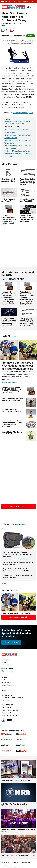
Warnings (4, 865)
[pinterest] (12, 30)
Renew (20, 2)
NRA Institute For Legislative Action (12, 698)
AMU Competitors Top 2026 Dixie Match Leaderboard (12, 399)
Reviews (4, 688)
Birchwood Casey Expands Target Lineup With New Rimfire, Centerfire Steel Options (18, 154)
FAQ (11, 865)
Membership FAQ (7, 713)
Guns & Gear (24, 559)
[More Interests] (26, 525)
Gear (18, 559)
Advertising (5, 665)
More (13, 337)
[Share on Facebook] (3, 30)
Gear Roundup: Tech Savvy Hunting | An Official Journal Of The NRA (17, 554)
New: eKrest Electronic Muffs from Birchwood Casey (18, 136)
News (3, 26)
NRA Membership (7, 707)
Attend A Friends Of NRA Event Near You (18, 855)
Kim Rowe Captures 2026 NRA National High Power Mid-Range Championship (17, 366)
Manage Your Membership (9, 716)
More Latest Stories (22, 506)
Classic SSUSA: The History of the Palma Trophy (12, 433)
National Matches (11, 382)
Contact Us (5, 662)
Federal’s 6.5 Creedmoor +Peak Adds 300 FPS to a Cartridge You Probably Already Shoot (11, 390)
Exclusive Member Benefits (10, 710)
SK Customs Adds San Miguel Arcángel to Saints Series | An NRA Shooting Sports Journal (9, 322)
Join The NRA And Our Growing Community (14, 805)
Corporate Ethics (26, 863)
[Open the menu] (33, 7)
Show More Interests (22, 617)
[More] (16, 337)
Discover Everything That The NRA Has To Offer (18, 831)
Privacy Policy (5, 863)
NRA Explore (5, 700)
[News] (6, 583)
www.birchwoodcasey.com (23, 113)
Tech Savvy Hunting (9, 559)
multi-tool (21, 123)
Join (15, 2)
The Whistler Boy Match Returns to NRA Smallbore (11, 411)
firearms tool (18, 121)
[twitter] (8, 30)
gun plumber (13, 123)
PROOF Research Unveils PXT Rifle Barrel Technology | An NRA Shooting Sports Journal (27, 322)
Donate (25, 2)
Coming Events (6, 682)
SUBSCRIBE (11, 642)
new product (9, 121)
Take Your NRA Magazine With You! (16, 780)
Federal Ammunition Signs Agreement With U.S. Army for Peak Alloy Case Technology (11, 424)
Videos (4, 691)
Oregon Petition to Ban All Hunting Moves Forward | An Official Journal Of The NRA (16, 570)
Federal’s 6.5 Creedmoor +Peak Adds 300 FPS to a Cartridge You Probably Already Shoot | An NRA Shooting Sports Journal (9, 298)
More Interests (20, 525)
